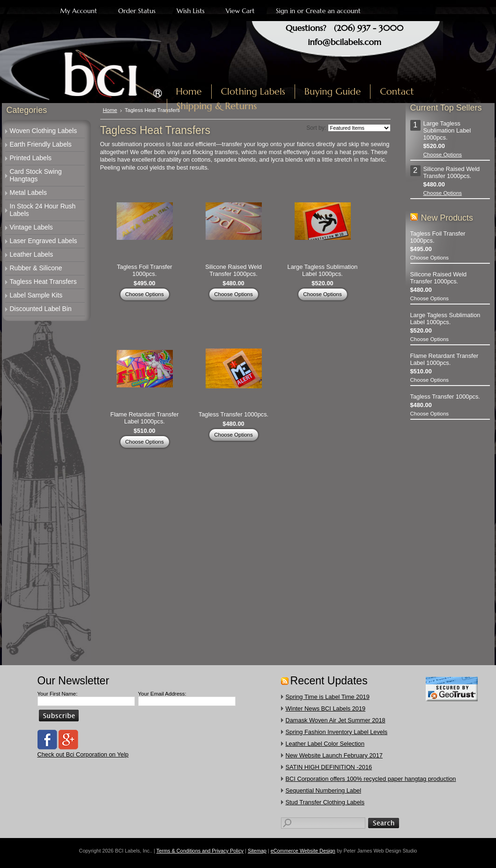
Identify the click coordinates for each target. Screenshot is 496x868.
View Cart (240, 11)
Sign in (285, 11)
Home (110, 110)
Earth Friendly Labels (41, 144)
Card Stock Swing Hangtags (36, 175)
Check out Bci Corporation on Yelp (83, 754)
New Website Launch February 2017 (334, 755)
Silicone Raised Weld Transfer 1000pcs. (233, 270)
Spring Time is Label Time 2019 (328, 697)
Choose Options (144, 294)
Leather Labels (32, 254)
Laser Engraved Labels (44, 241)
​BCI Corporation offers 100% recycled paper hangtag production (371, 779)
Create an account (333, 11)
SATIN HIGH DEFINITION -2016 (329, 767)
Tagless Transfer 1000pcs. (233, 414)
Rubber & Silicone (36, 268)
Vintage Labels (31, 227)
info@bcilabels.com (344, 42)
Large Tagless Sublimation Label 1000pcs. (323, 270)
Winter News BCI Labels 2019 (326, 708)
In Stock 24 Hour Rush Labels (43, 210)
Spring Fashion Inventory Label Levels (337, 732)
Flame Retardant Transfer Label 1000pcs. (145, 418)
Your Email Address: (162, 694)
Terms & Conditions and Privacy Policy (200, 851)
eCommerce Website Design (303, 851)
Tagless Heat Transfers (43, 282)
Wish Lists (191, 11)
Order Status (137, 11)
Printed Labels (31, 158)
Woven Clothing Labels (44, 131)
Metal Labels (28, 193)
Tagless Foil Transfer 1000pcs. (144, 270)
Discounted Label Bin (41, 309)
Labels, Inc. (88, 69)
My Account (79, 11)
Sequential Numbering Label (324, 790)
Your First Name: (58, 694)
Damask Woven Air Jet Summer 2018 (336, 720)
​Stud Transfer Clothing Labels (325, 802)
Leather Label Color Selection (325, 744)
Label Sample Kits (36, 295)
